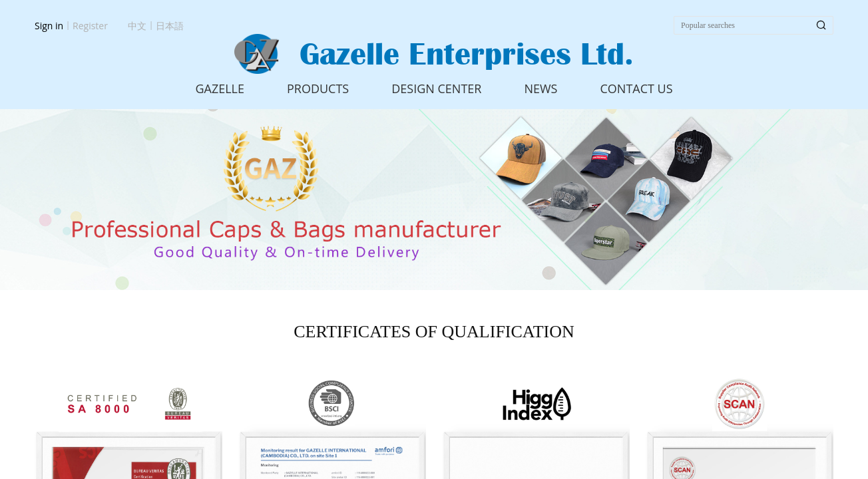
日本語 (170, 26)
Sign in (49, 26)
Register (90, 26)
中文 (137, 26)
